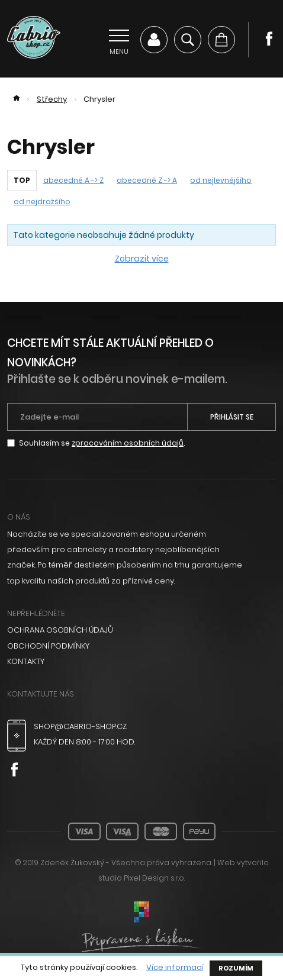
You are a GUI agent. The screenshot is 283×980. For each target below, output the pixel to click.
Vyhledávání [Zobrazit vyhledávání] (188, 40)
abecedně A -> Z (73, 180)
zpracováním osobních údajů (128, 443)
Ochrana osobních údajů (60, 630)
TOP (22, 180)
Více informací (175, 968)
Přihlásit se (232, 417)
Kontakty (26, 661)
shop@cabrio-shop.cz (80, 726)
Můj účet (154, 40)
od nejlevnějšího (221, 180)
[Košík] (221, 40)
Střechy (52, 99)
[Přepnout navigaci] (119, 40)
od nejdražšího (42, 202)
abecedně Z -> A (147, 180)
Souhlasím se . (102, 443)
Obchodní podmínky (48, 646)
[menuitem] (141, 630)
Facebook (269, 38)
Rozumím (236, 968)
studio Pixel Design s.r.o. (141, 878)
